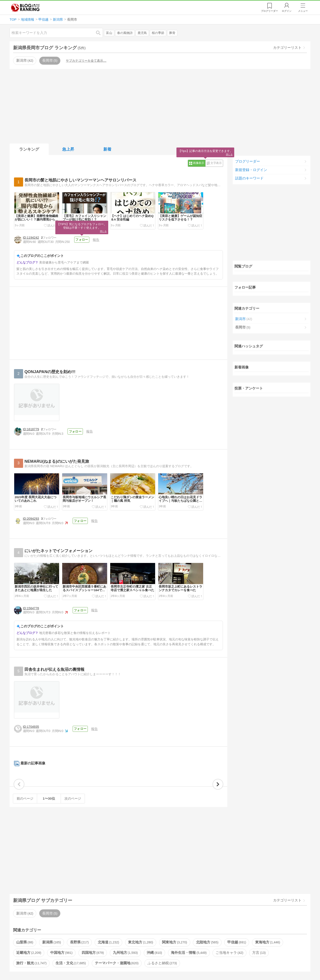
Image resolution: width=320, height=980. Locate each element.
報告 (96, 240)
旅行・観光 (31, 963)
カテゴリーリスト (287, 48)
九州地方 (125, 953)
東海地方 (268, 942)
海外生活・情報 (189, 953)
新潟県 (52, 942)
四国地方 (93, 953)
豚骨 (172, 33)
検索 (100, 33)
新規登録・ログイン (251, 170)
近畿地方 (29, 953)
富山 (109, 33)
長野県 (79, 942)
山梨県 (25, 942)
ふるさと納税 (162, 963)
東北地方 (140, 942)
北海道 (108, 942)
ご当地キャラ (229, 953)
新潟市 (25, 60)
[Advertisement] (160, 105)
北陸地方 (207, 942)
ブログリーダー (248, 161)
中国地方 (61, 953)
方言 (259, 953)
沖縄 (154, 953)
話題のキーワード (249, 178)
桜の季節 (158, 33)
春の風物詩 (125, 33)
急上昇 (68, 149)
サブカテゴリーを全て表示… (86, 61)
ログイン (287, 11)
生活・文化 (71, 963)
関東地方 (174, 942)
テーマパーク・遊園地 (117, 963)
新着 (107, 149)
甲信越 (237, 942)
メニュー (303, 11)
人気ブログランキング (25, 8)
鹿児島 (142, 33)
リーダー (269, 11)
